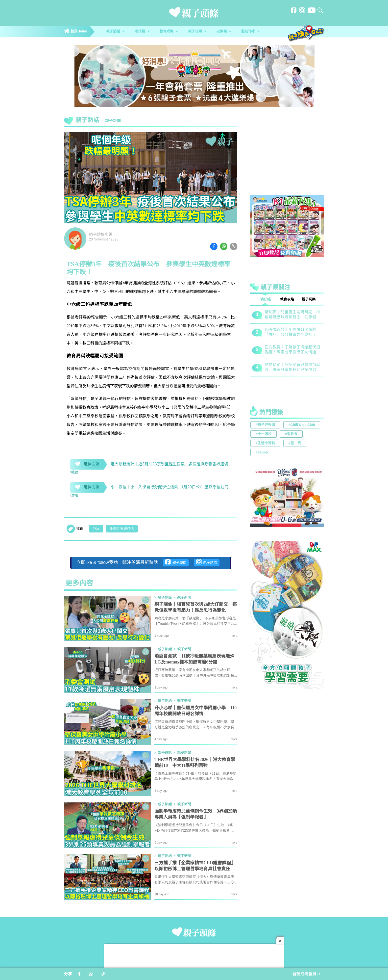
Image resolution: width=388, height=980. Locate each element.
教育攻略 (169, 31)
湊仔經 (142, 31)
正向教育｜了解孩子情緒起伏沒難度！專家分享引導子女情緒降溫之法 (292, 350)
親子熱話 (115, 31)
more (234, 636)
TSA (96, 529)
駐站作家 (250, 31)
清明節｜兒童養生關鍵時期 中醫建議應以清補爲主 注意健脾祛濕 (292, 315)
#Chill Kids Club (302, 425)
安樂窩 (224, 31)
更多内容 (79, 583)
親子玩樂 (197, 31)
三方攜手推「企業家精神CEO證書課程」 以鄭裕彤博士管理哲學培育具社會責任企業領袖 (196, 869)
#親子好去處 (265, 425)
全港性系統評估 (122, 529)
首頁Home (76, 32)
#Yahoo (262, 453)
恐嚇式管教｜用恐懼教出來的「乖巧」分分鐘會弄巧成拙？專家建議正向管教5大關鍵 (292, 332)
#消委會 (291, 434)
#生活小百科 (265, 443)
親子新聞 (113, 121)
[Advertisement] (287, 157)
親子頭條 (176, 562)
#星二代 (295, 443)
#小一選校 (264, 434)
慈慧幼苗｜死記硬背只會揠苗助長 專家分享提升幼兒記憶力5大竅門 (292, 368)
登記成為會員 (306, 974)
